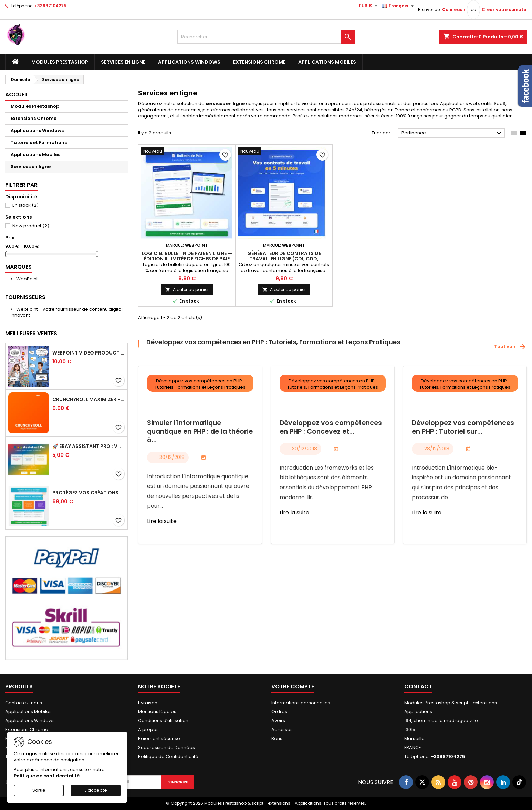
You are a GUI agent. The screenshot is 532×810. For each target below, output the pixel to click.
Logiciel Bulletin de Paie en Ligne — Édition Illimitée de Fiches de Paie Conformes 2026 (187, 259)
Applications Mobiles (327, 62)
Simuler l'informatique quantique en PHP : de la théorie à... (200, 432)
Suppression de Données (166, 747)
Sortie (39, 790)
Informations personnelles (301, 703)
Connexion (454, 9)
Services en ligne (123, 62)
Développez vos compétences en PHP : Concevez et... (331, 428)
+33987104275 (50, 6)
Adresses (282, 730)
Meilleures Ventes (31, 333)
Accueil (17, 95)
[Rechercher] (266, 37)
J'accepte (96, 790)
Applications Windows (189, 62)
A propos (148, 730)
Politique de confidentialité (47, 776)
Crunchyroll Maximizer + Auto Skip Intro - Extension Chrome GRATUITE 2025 (88, 399)
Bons (277, 739)
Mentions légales (157, 712)
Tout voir (510, 347)
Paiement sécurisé (159, 739)
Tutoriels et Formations (39, 142)
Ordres (279, 712)
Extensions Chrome (259, 62)
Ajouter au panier (187, 290)
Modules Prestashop (60, 62)
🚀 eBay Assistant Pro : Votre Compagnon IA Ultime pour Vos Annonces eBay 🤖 (88, 446)
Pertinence (452, 133)
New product (31, 226)
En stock (25, 205)
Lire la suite (162, 521)
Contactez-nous (24, 703)
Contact (418, 686)
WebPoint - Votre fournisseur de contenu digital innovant (67, 312)
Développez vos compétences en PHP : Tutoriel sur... (463, 428)
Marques (18, 267)
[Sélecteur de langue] (399, 6)
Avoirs (278, 721)
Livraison (148, 703)
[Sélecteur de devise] (369, 6)
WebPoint (27, 279)
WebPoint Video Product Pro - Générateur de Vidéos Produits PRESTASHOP (88, 353)
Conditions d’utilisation (163, 721)
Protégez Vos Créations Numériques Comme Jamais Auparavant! (88, 493)
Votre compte (293, 686)
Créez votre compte (504, 9)
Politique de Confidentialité (168, 756)
